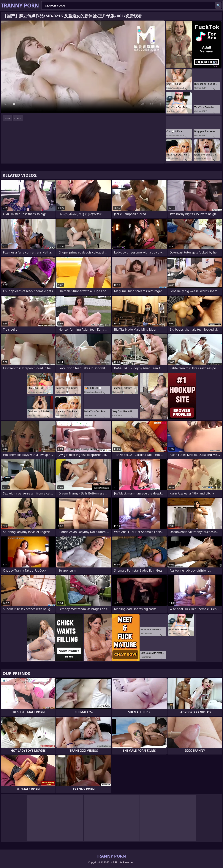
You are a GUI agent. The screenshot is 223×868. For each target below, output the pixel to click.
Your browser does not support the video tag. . (83, 67)
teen (7, 118)
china (18, 118)
